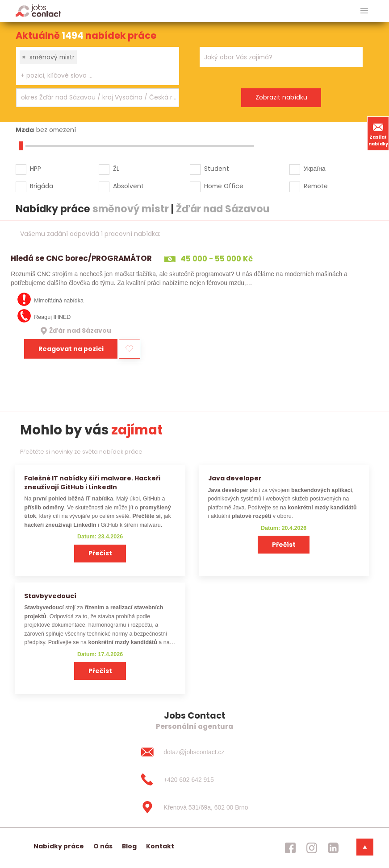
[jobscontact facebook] (290, 848)
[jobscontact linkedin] (333, 848)
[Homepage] (38, 10)
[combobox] (98, 66)
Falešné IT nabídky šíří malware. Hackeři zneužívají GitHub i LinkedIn (92, 482)
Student (217, 169)
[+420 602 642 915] (194, 780)
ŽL (116, 169)
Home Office (224, 186)
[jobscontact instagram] (312, 848)
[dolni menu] (365, 847)
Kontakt (160, 846)
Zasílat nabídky (378, 133)
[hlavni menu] (364, 11)
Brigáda (42, 186)
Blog (129, 846)
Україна (315, 169)
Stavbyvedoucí (50, 596)
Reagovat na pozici (71, 349)
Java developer (235, 478)
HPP (36, 169)
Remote (316, 186)
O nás (103, 846)
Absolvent (128, 186)
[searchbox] (92, 76)
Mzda (25, 130)
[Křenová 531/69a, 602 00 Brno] (194, 807)
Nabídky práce (59, 846)
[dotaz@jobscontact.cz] (194, 752)
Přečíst (100, 553)
